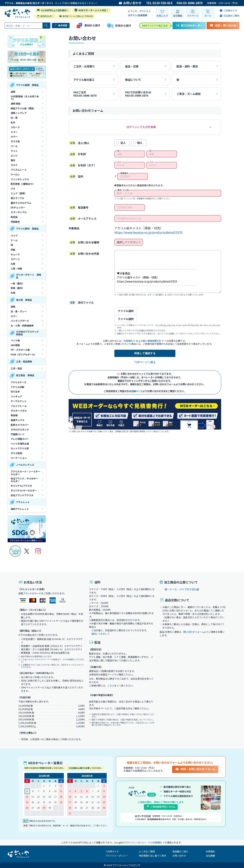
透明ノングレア (19, 113)
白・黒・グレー (19, 311)
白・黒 (14, 118)
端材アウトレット (20, 509)
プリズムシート (19, 170)
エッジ (14, 156)
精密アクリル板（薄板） (23, 108)
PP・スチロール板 (20, 350)
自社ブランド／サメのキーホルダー (24, 480)
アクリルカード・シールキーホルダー (25, 473)
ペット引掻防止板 (20, 444)
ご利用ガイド (112, 851)
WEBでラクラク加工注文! (155, 25)
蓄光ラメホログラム (21, 203)
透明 (13, 92)
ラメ (13, 188)
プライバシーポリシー (117, 856)
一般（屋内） (18, 283)
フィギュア (16, 396)
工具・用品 (16, 368)
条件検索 (61, 25)
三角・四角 (16, 268)
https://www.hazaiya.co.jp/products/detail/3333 (148, 232)
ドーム (14, 240)
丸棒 (13, 264)
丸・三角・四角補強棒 (22, 325)
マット (14, 151)
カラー (14, 136)
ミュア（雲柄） (19, 193)
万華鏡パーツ (18, 434)
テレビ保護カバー (20, 439)
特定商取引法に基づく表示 (152, 856)
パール (14, 146)
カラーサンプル (19, 212)
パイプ (14, 236)
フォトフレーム (19, 406)
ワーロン (15, 174)
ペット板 (15, 340)
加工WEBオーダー (189, 25)
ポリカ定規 (16, 453)
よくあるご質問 (147, 851)
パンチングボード (20, 321)
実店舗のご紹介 (180, 851)
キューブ (15, 254)
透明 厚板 (16, 104)
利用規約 (210, 851)
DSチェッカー (18, 207)
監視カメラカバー (20, 425)
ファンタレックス (20, 179)
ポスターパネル (19, 411)
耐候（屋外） (18, 288)
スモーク (15, 127)
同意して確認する (145, 353)
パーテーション (19, 458)
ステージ (15, 259)
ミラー (14, 132)
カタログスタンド (20, 429)
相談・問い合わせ (223, 25)
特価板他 (15, 222)
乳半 (13, 122)
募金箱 (14, 415)
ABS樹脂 (15, 345)
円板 (13, 250)
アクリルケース (18, 382)
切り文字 (15, 392)
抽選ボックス (18, 420)
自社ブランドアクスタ (22, 495)
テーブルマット (19, 401)
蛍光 (13, 160)
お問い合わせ (130, 3)
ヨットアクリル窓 (20, 448)
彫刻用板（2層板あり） (23, 184)
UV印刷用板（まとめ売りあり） (25, 98)
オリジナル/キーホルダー (24, 490)
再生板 (14, 217)
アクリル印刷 (17, 387)
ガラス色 (15, 141)
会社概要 (210, 856)
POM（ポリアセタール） (24, 354)
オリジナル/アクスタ (21, 486)
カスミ (14, 165)
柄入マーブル (17, 198)
